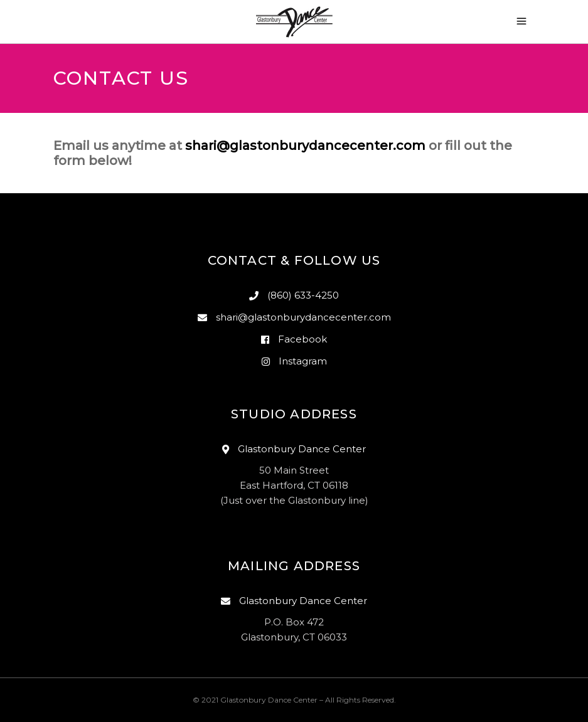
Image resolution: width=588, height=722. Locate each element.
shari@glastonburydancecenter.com (305, 146)
